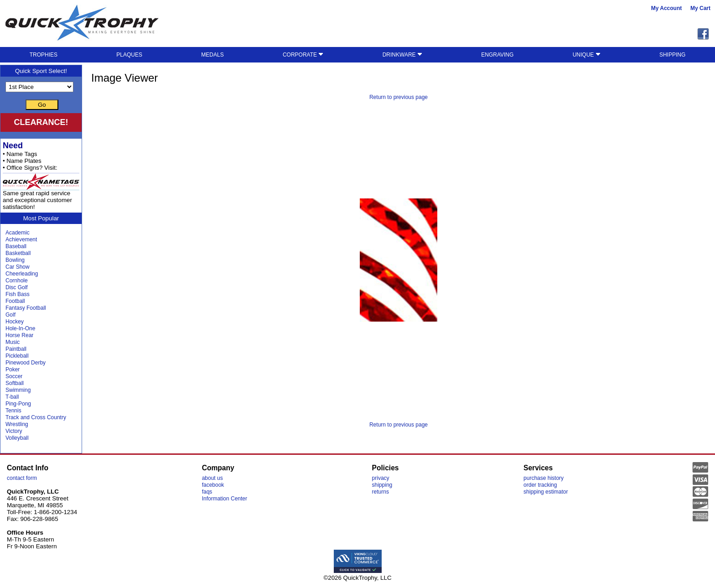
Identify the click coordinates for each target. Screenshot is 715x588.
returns (381, 492)
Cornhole (17, 281)
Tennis (13, 411)
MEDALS (212, 55)
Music (13, 342)
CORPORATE (303, 55)
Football (15, 301)
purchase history (544, 478)
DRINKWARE (402, 55)
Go (42, 105)
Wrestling (17, 424)
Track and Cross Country (36, 417)
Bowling (15, 260)
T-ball (12, 397)
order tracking (540, 485)
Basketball (18, 253)
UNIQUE (587, 55)
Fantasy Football (26, 308)
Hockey (15, 322)
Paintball (16, 349)
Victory (14, 431)
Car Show (18, 267)
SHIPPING (672, 55)
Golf (10, 315)
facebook (213, 485)
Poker (13, 369)
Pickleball (17, 356)
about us (212, 478)
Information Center (225, 499)
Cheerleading (22, 274)
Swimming (18, 390)
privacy (381, 478)
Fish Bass (18, 294)
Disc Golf (17, 287)
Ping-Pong (18, 404)
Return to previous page (399, 97)
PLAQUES (129, 55)
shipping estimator (546, 492)
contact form (22, 478)
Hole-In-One (20, 328)
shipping (382, 485)
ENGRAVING (497, 55)
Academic (18, 233)
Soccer (14, 376)
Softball (15, 383)
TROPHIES (44, 55)
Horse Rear (19, 335)
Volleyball (17, 438)
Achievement (21, 239)
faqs (207, 492)
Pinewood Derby (26, 363)
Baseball (16, 246)
